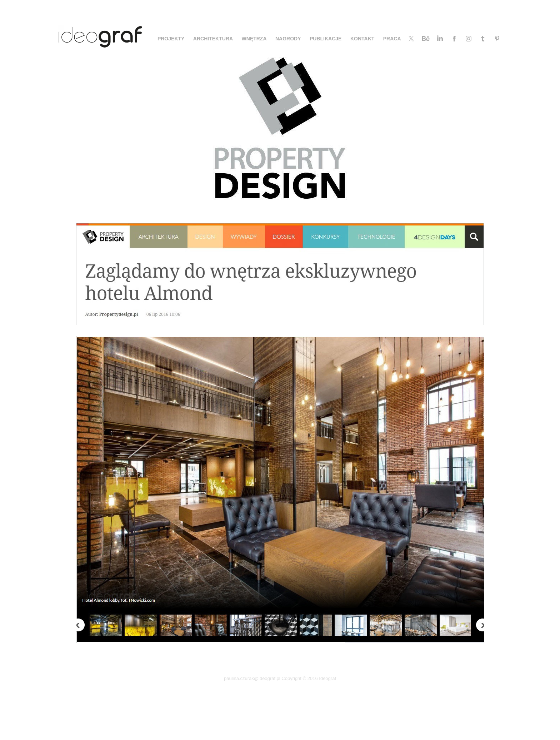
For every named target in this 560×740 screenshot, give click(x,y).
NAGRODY (288, 39)
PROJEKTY (171, 39)
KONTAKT (362, 39)
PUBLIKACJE (326, 39)
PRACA (392, 39)
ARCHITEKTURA (213, 39)
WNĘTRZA (254, 39)
